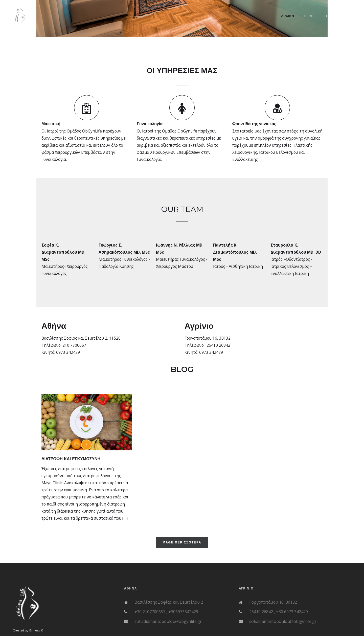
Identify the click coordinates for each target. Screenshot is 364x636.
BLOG (309, 16)
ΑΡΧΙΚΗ (288, 16)
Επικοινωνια (335, 16)
